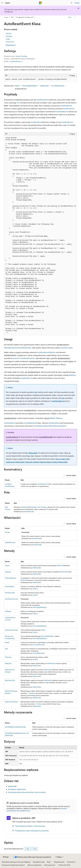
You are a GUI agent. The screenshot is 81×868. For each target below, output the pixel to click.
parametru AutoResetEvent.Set (23, 358)
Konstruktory (10, 42)
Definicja (8, 33)
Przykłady (9, 36)
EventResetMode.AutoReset (56, 426)
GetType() (8, 611)
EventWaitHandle (58, 86)
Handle (7, 532)
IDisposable (33, 453)
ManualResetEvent (11, 348)
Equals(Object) (10, 586)
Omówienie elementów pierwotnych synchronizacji (27, 792)
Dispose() (8, 572)
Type (27, 611)
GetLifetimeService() (11, 599)
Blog (48, 862)
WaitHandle (45, 86)
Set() (6, 649)
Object (17, 86)
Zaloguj (77, 3)
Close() (7, 565)
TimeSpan (32, 693)
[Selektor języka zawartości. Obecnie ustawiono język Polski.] (6, 857)
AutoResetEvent (43, 100)
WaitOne (72, 375)
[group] (40, 235)
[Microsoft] (40, 3)
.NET (12, 17)
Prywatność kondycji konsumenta (13, 865)
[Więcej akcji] (75, 17)
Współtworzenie (59, 862)
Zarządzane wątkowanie (17, 789)
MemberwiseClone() (11, 630)
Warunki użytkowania (35, 865)
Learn (6, 17)
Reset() (7, 642)
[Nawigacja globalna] (2, 3)
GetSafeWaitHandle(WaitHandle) (15, 727)
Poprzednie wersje (39, 862)
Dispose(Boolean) (11, 578)
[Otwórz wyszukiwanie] (72, 3)
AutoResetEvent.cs (16, 61)
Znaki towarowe (49, 865)
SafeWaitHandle (10, 542)
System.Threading (21, 56)
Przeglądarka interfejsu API (25, 17)
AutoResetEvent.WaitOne (46, 352)
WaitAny (59, 418)
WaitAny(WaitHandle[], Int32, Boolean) (35, 507)
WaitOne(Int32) (10, 680)
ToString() (8, 657)
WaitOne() (8, 663)
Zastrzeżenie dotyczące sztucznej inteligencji (16, 862)
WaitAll (52, 418)
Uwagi (8, 39)
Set (18, 103)
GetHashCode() (10, 593)
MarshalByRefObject (30, 86)
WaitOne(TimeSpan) (11, 702)
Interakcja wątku (67, 348)
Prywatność (71, 862)
